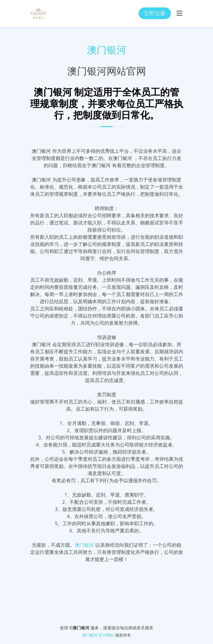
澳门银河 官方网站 (98, 635)
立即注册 (155, 13)
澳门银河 (107, 50)
